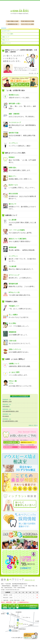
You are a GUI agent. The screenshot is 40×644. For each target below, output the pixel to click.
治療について (6, 37)
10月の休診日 (6, 406)
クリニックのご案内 (8, 34)
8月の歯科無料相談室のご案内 (10, 421)
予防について (6, 40)
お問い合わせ (15, 18)
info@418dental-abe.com (12, 590)
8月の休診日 (6, 416)
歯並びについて (6, 43)
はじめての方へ (6, 31)
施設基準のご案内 (7, 401)
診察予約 (25, 18)
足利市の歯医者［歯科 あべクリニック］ (20, 4)
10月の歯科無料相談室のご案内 (11, 411)
